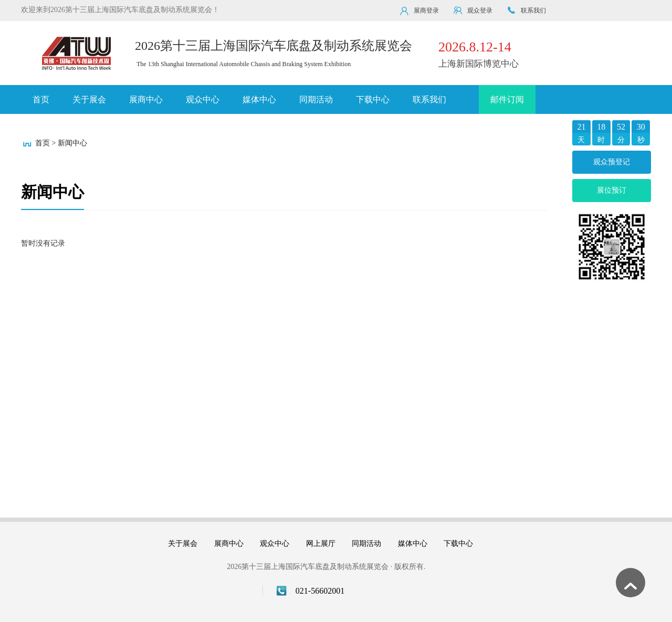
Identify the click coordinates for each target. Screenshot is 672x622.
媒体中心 (259, 99)
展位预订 (612, 190)
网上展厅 (321, 544)
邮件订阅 (507, 99)
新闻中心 (72, 143)
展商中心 (146, 99)
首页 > (45, 143)
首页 (41, 99)
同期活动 (316, 99)
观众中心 (203, 99)
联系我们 (429, 99)
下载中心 (373, 99)
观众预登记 (612, 162)
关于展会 (89, 99)
